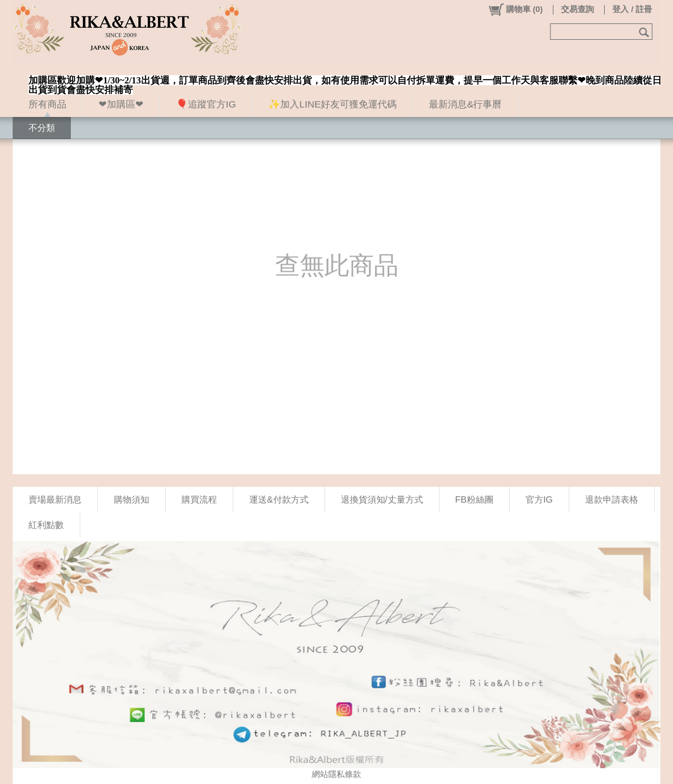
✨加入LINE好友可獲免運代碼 (332, 104)
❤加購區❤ (121, 104)
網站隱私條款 (337, 774)
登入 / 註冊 (632, 9)
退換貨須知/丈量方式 (382, 499)
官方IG (539, 499)
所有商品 (47, 104)
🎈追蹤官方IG (206, 104)
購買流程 (199, 499)
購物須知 (132, 499)
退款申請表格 (612, 499)
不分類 (42, 128)
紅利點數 (46, 525)
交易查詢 (577, 9)
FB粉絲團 (474, 499)
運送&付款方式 (279, 499)
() (515, 9)
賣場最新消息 (55, 499)
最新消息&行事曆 (465, 104)
